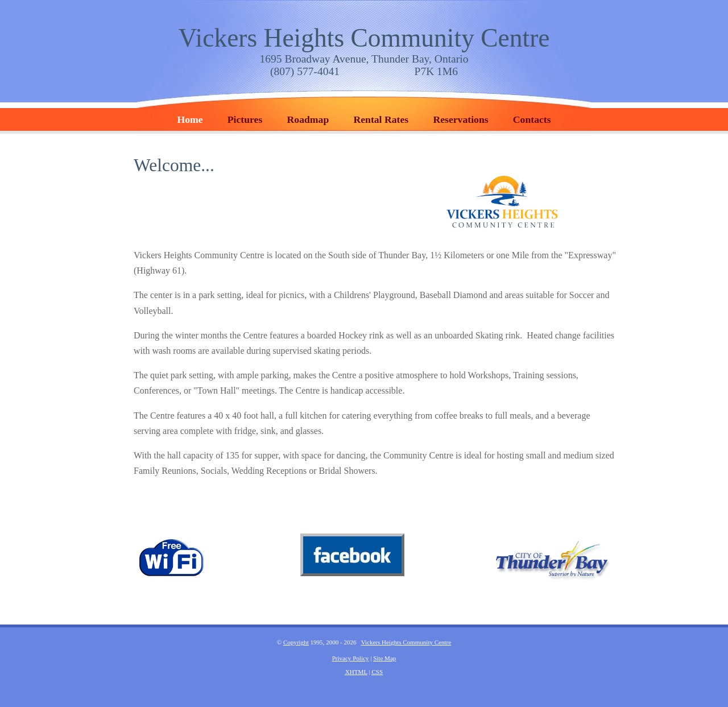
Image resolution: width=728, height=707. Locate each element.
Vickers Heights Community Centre (364, 38)
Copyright (296, 642)
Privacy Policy (351, 658)
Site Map (384, 658)
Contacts (532, 119)
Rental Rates (381, 119)
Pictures (245, 119)
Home (190, 119)
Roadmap (308, 119)
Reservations (460, 119)
